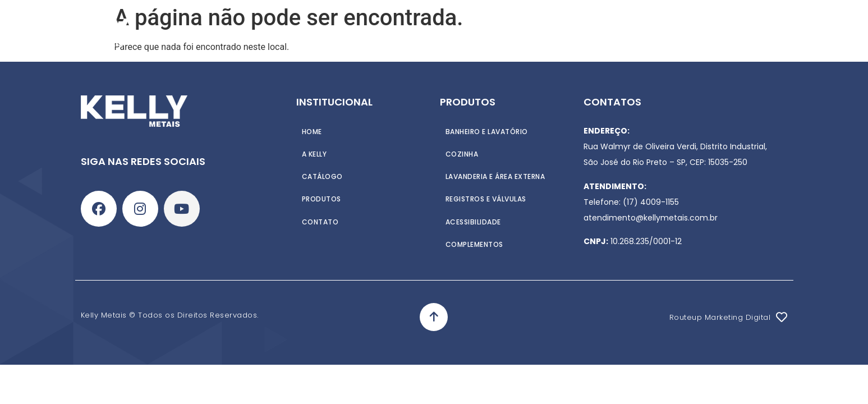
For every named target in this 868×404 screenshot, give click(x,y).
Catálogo (440, 33)
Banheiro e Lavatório (487, 131)
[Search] (820, 32)
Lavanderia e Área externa (495, 176)
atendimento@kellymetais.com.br (651, 218)
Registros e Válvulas (486, 198)
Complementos (474, 243)
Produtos (376, 33)
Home (277, 33)
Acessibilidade (473, 221)
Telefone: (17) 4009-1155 (631, 202)
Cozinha (462, 153)
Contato (502, 33)
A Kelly (321, 33)
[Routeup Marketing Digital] (782, 317)
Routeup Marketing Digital (720, 317)
